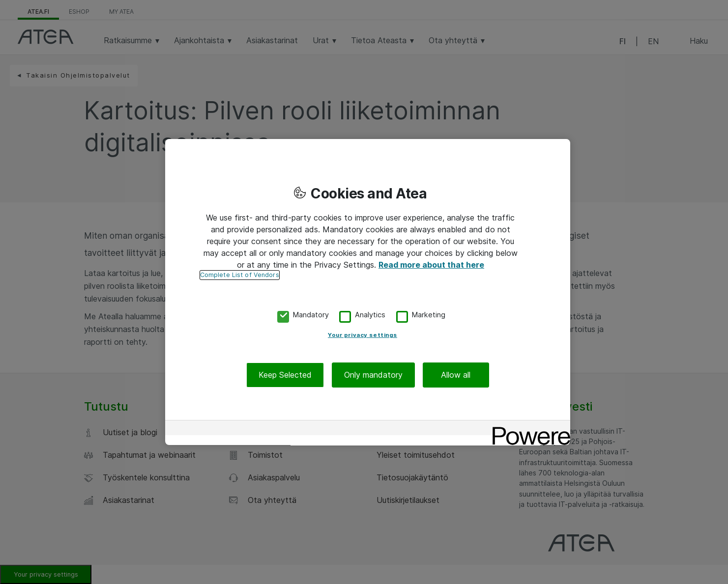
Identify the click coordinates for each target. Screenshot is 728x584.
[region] (368, 292)
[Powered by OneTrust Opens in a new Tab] (528, 429)
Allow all (456, 375)
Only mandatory (373, 375)
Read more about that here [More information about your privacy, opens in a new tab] (431, 265)
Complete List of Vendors (240, 275)
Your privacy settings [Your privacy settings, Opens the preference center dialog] (363, 335)
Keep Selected (285, 375)
